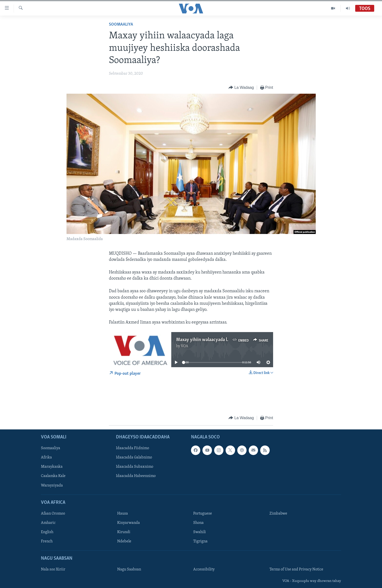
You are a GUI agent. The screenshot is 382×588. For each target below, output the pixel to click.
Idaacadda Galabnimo (134, 457)
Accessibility (204, 569)
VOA (185, 346)
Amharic (48, 523)
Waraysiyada (52, 485)
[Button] (241, 88)
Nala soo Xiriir (53, 569)
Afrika (46, 457)
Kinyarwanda (129, 523)
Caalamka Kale (53, 476)
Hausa (123, 514)
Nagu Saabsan (129, 569)
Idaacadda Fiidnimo (133, 448)
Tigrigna (200, 541)
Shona (198, 523)
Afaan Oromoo (53, 514)
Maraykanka (52, 467)
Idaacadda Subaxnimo (135, 467)
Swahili (200, 532)
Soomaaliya (121, 25)
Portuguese (203, 514)
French (47, 541)
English (47, 532)
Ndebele (124, 541)
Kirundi (124, 532)
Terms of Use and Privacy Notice (296, 569)
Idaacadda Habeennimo (136, 476)
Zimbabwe (278, 514)
